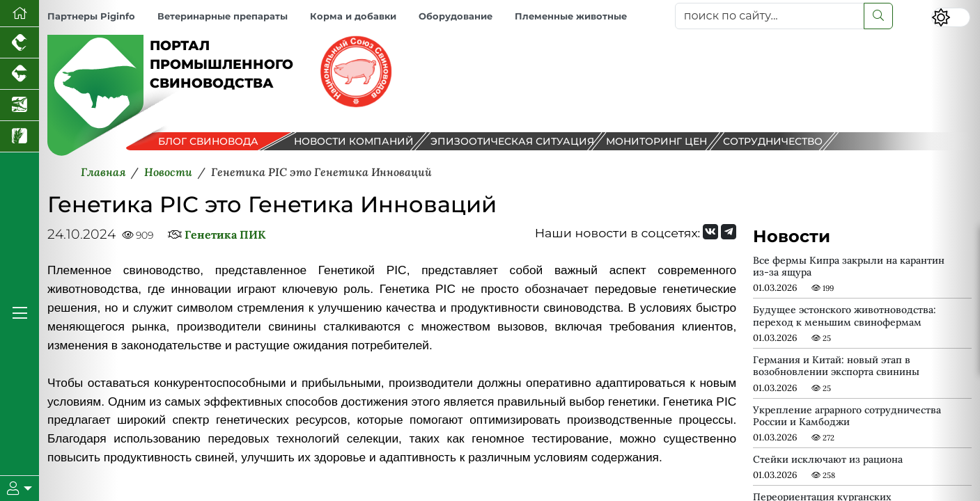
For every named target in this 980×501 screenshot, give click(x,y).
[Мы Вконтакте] (710, 232)
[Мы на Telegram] (729, 232)
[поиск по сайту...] (770, 16)
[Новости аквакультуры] (20, 105)
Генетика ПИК (225, 234)
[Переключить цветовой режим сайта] (951, 17)
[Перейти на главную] (20, 14)
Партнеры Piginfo (91, 16)
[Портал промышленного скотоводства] (20, 74)
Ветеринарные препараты (223, 16)
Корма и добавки (353, 16)
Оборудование (456, 16)
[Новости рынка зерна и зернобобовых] (20, 137)
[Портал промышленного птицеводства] (20, 43)
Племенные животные (571, 16)
